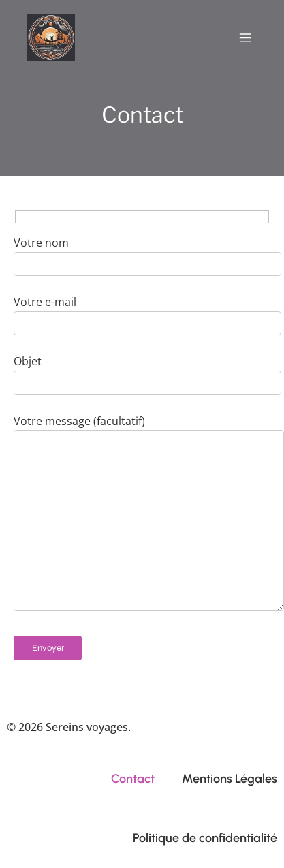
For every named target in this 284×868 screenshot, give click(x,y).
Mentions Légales (230, 779)
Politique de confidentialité (205, 838)
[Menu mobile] (245, 37)
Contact (133, 779)
